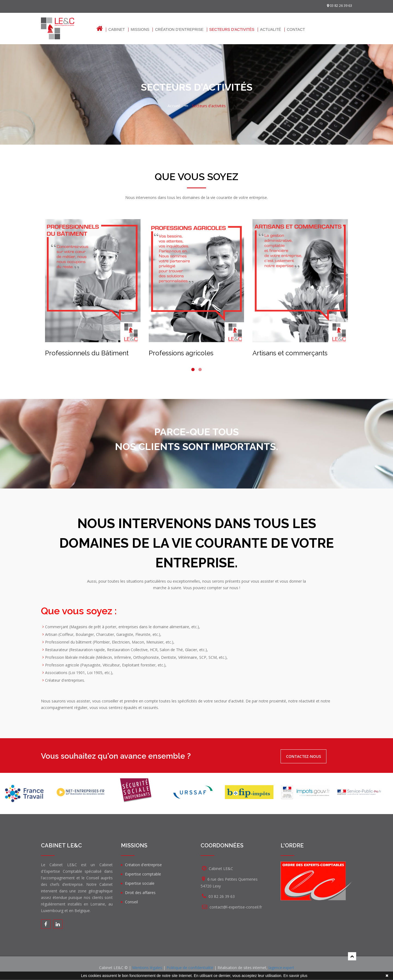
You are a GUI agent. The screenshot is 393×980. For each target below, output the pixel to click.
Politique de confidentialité (190, 968)
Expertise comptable (143, 874)
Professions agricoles (181, 353)
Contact (296, 30)
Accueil (174, 106)
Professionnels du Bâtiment (87, 353)
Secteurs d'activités (232, 30)
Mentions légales (147, 968)
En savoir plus (295, 976)
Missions (140, 30)
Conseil (131, 902)
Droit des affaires (140, 893)
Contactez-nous (308, 756)
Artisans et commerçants (290, 353)
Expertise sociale (140, 883)
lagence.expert (281, 968)
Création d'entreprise (179, 30)
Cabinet (117, 30)
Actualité (271, 30)
